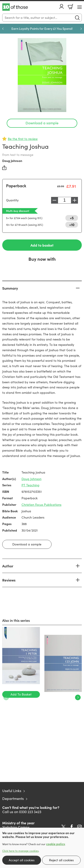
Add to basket (42, 245)
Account (62, 6)
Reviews (9, 580)
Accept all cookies (22, 860)
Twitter (64, 827)
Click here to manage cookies (20, 851)
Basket (71, 7)
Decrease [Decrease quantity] (54, 200)
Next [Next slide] (81, 29)
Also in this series (16, 620)
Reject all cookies (61, 860)
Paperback (16, 186)
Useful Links (12, 791)
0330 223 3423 (30, 812)
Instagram (80, 827)
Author (8, 566)
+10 (72, 224)
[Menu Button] (80, 7)
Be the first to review (23, 139)
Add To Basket (21, 694)
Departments (13, 798)
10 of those (15, 7)
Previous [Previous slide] (3, 29)
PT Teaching (30, 485)
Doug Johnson (12, 161)
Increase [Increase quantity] (75, 200)
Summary (10, 288)
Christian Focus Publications (41, 505)
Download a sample (42, 123)
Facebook (72, 827)
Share (4, 168)
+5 (72, 218)
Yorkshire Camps (16, 827)
